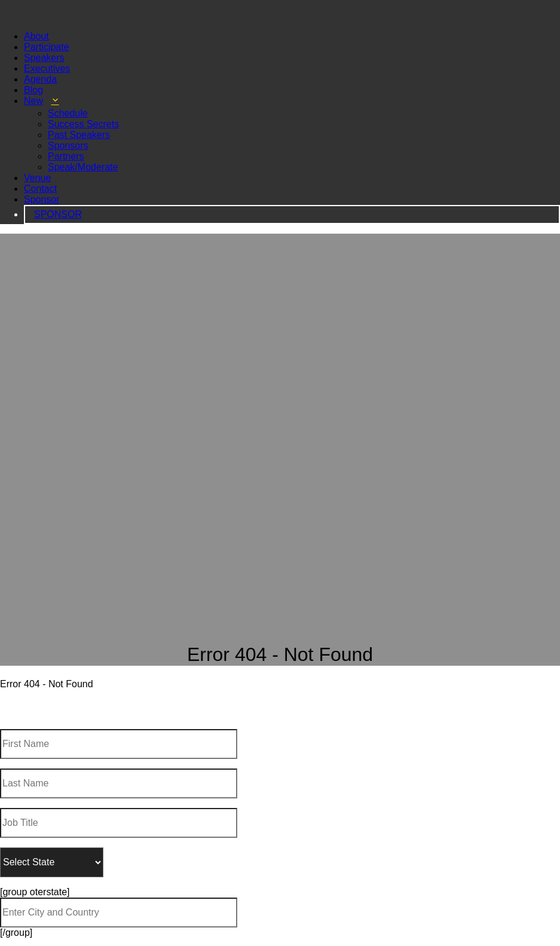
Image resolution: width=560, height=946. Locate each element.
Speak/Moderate (83, 156)
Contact (40, 178)
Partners (66, 146)
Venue (37, 167)
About (36, 25)
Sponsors (68, 135)
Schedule (68, 102)
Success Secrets (83, 113)
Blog (33, 79)
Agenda (40, 68)
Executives (47, 58)
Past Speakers (79, 124)
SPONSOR (58, 203)
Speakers (44, 47)
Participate (47, 36)
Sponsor (42, 189)
